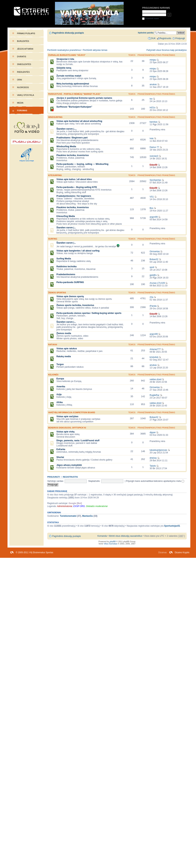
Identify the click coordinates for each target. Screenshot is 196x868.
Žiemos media (64, 333)
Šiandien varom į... (66, 228)
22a (151, 297)
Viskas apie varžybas (67, 416)
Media (20, 103)
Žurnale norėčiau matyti (69, 76)
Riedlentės (23, 72)
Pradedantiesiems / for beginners (74, 196)
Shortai (60, 457)
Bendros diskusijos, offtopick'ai (67, 428)
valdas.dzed (156, 379)
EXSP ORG (79, 506)
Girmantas (155, 251)
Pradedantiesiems (66, 274)
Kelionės (53, 375)
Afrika (60, 402)
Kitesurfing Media (66, 216)
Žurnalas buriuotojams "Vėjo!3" (67, 55)
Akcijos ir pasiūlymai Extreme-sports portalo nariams (84, 98)
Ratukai (53, 345)
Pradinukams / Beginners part (72, 138)
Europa (60, 379)
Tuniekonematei (68, 516)
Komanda (102, 536)
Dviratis (22, 57)
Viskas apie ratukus (67, 349)
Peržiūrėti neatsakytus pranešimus (64, 50)
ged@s (153, 275)
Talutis (153, 466)
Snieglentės (24, 64)
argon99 (154, 217)
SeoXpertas (155, 180)
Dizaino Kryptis (182, 552)
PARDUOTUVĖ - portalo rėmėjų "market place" (74, 94)
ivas (152, 138)
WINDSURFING (55, 117)
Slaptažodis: (94, 481)
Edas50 (154, 165)
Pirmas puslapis (26, 33)
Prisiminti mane (150, 18)
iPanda (153, 306)
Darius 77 (154, 147)
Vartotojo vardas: (56, 481)
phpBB (113, 541)
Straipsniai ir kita (65, 59)
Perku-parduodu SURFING (70, 282)
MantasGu (88, 516)
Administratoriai (65, 506)
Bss (151, 208)
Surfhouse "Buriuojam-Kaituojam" (74, 107)
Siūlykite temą (64, 68)
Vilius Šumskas (110, 544)
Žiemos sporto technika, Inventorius (75, 305)
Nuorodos (23, 87)
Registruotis (70, 477)
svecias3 (154, 156)
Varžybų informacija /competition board (72, 412)
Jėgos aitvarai (25, 49)
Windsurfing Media (66, 146)
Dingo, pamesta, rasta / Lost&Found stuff (78, 441)
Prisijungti (54, 477)
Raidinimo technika (66, 267)
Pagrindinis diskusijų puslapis (68, 33)
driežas (153, 458)
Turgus (60, 364)
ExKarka (61, 449)
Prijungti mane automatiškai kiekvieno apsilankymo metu (155, 481)
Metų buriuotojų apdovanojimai (73, 84)
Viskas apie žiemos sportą (70, 296)
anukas (153, 84)
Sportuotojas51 (172, 526)
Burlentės (23, 41)
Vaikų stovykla (26, 95)
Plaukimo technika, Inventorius (73, 155)
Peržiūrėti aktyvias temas (95, 50)
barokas (154, 122)
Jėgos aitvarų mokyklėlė (69, 465)
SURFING (53, 239)
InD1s (152, 108)
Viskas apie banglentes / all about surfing (78, 251)
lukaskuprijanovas (158, 450)
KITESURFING (55, 175)
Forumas (22, 110)
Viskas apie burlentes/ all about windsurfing (79, 121)
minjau (153, 60)
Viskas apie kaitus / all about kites (74, 179)
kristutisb (154, 357)
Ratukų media (64, 356)
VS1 (152, 197)
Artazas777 (155, 349)
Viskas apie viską (65, 432)
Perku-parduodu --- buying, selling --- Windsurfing (82, 164)
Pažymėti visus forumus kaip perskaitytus (167, 50)
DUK (153, 38)
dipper (153, 432)
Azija (59, 394)
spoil (152, 267)
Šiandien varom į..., (66, 129)
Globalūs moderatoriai (97, 506)
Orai (20, 80)
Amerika (61, 387)
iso (151, 99)
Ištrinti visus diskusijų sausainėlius (125, 536)
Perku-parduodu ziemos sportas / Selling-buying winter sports (89, 313)
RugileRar (155, 395)
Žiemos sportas (57, 293)
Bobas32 (154, 259)
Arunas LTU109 (157, 283)
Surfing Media (64, 259)
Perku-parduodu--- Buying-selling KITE (77, 187)
